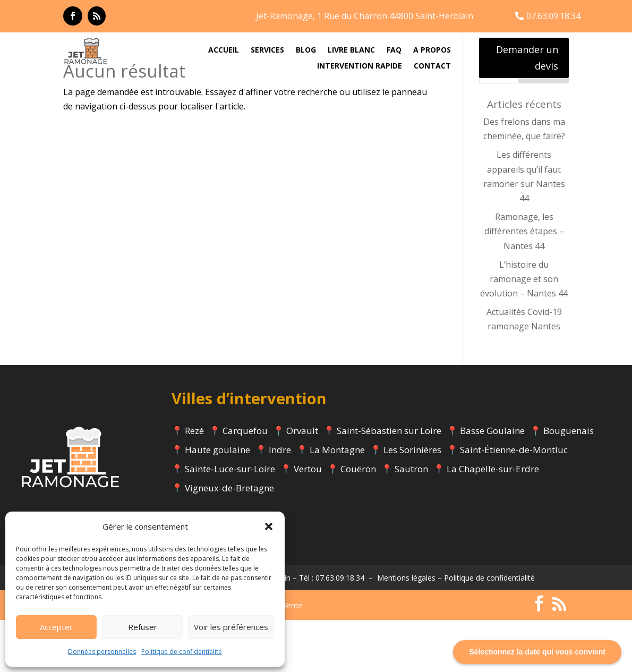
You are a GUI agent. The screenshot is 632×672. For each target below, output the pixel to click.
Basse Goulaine (492, 482)
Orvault (302, 482)
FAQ (394, 50)
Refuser (143, 627)
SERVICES (267, 50)
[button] (269, 526)
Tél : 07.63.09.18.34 (332, 629)
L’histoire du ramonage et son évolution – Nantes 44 (524, 330)
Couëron (358, 520)
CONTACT (432, 66)
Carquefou (245, 482)
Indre (280, 501)
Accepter (56, 627)
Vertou (308, 520)
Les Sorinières (412, 501)
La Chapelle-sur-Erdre (493, 520)
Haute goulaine (217, 501)
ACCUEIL (224, 50)
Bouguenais (569, 482)
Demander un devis (527, 58)
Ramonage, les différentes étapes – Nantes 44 (524, 283)
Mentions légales (406, 629)
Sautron (411, 520)
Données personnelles (102, 652)
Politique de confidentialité (182, 652)
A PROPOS (432, 50)
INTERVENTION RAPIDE (360, 66)
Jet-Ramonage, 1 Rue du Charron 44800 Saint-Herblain (365, 16)
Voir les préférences (231, 627)
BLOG (306, 50)
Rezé (194, 482)
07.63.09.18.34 (553, 16)
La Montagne (337, 501)
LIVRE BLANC (351, 50)
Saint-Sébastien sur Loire (389, 482)
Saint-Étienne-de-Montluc (514, 501)
